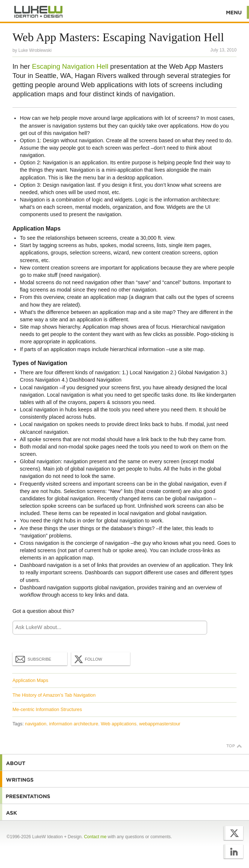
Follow (87, 659)
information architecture (74, 723)
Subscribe (33, 658)
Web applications (118, 723)
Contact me (95, 836)
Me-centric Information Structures (47, 709)
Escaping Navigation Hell (70, 66)
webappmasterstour (160, 723)
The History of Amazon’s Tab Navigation (54, 694)
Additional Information (39, 12)
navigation (36, 723)
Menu (234, 12)
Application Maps (30, 680)
